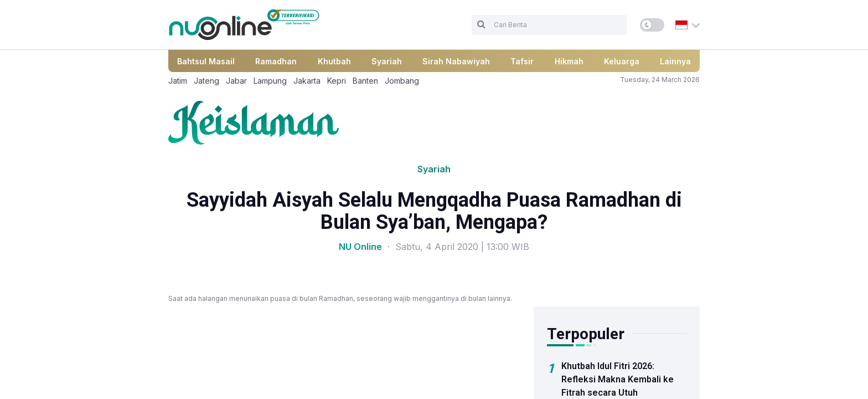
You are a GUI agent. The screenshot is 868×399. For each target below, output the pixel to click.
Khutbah (334, 61)
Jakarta (307, 81)
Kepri (337, 81)
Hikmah (569, 61)
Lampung (270, 81)
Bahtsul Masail (206, 61)
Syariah (387, 61)
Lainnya (675, 61)
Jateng (206, 81)
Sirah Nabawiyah (456, 61)
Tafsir (522, 61)
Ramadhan (276, 61)
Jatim (178, 81)
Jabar (236, 81)
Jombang (402, 81)
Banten (365, 81)
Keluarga (622, 61)
